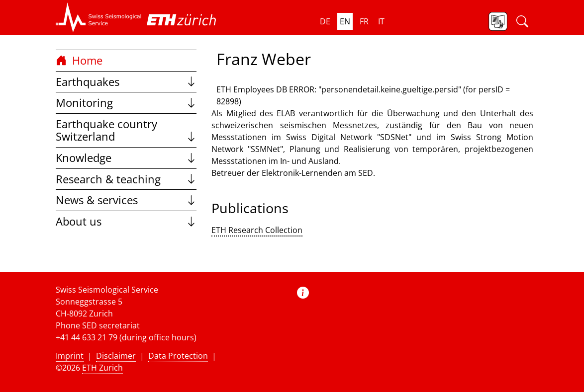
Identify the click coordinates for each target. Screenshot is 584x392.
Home (79, 60)
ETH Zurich (102, 368)
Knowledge (126, 158)
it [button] (381, 21)
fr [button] (364, 21)
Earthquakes (126, 82)
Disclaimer (116, 356)
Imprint (70, 356)
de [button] (325, 21)
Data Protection (178, 356)
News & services (126, 200)
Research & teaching (126, 179)
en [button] (345, 21)
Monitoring (126, 103)
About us (126, 221)
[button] (99, 17)
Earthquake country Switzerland (126, 130)
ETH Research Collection (257, 230)
